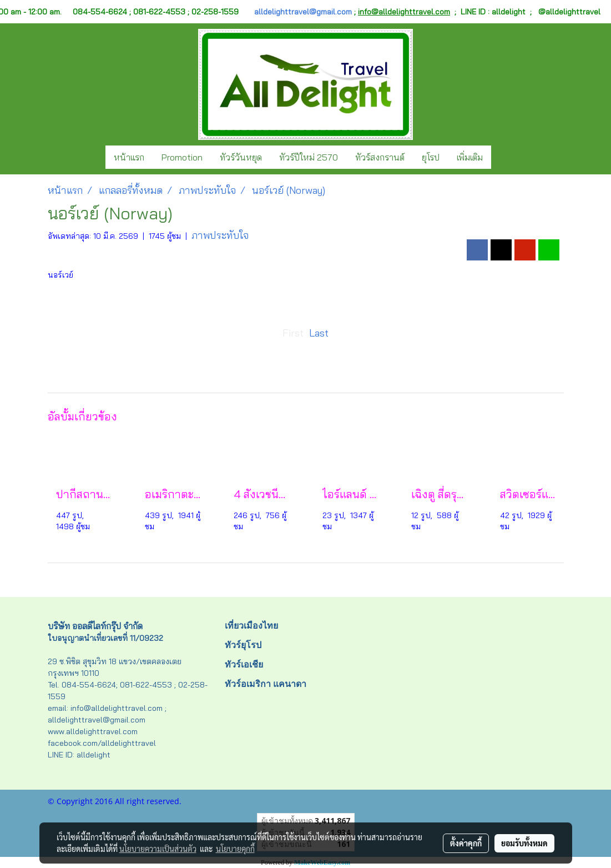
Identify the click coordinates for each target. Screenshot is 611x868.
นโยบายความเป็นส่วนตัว (158, 849)
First (293, 333)
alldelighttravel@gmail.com (303, 12)
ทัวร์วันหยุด (241, 157)
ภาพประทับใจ (220, 235)
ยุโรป (431, 157)
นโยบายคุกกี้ (235, 849)
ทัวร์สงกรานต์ (380, 157)
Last (319, 333)
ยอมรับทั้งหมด (524, 843)
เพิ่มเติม (470, 157)
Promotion (182, 157)
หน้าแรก (129, 157)
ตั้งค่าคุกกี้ (466, 843)
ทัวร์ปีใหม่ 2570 (309, 157)
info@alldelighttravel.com (404, 12)
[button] (501, 157)
